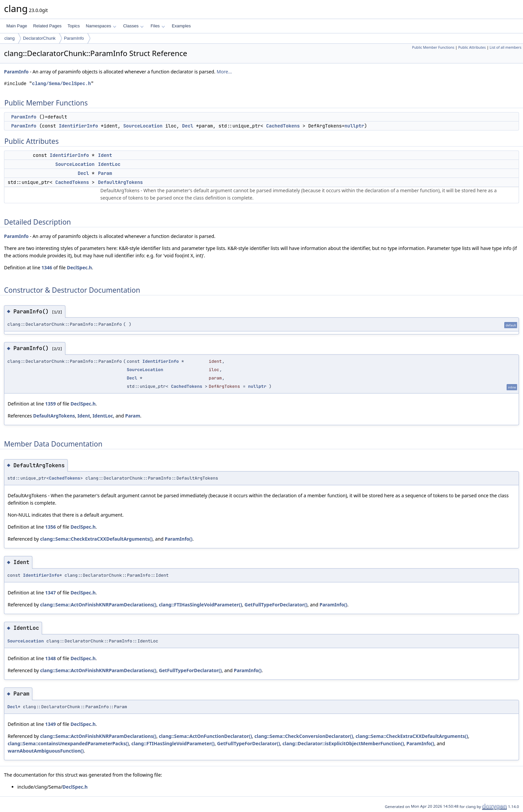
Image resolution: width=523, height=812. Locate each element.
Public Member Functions (433, 47)
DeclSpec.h (79, 267)
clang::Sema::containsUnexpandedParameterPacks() (68, 743)
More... (224, 72)
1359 (50, 404)
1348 (50, 658)
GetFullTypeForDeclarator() (276, 605)
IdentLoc (109, 164)
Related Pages (47, 26)
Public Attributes (472, 47)
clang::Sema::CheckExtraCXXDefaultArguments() (96, 539)
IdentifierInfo (78, 126)
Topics (74, 26)
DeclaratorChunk (39, 38)
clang (10, 38)
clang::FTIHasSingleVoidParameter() (200, 605)
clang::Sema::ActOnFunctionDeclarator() (205, 736)
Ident (105, 155)
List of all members (505, 47)
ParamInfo (74, 38)
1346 (47, 267)
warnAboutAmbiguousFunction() (46, 751)
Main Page (17, 26)
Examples (181, 26)
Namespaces (101, 26)
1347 (50, 593)
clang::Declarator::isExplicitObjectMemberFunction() (343, 743)
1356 (50, 527)
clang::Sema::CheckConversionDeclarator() (304, 736)
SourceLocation (143, 126)
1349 (50, 724)
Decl (188, 126)
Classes (133, 26)
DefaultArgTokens (120, 182)
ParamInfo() (179, 539)
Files (158, 26)
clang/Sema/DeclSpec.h (61, 84)
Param (105, 173)
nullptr (354, 126)
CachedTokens (283, 126)
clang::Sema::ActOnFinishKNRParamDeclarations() (98, 605)
